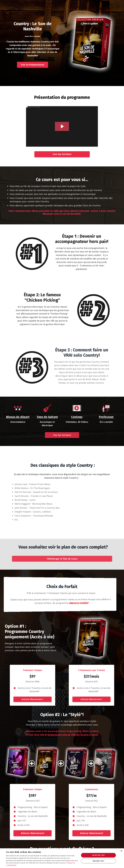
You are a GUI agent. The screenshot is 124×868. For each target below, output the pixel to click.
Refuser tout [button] (98, 861)
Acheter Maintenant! (33, 833)
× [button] (121, 851)
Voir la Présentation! (32, 65)
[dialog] (62, 858)
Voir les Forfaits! (62, 154)
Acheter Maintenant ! (33, 699)
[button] (33, 698)
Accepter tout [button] (99, 855)
